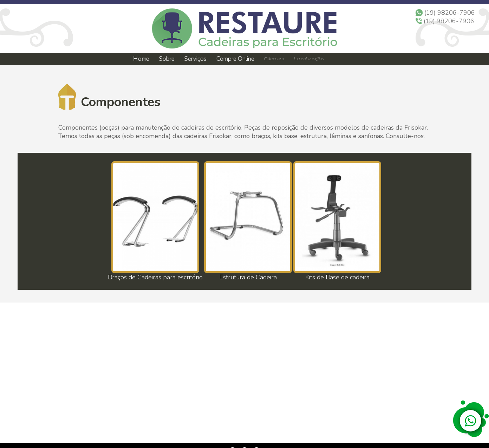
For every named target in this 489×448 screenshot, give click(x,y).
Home (141, 59)
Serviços (196, 59)
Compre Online (235, 59)
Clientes (274, 59)
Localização (308, 59)
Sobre (166, 59)
